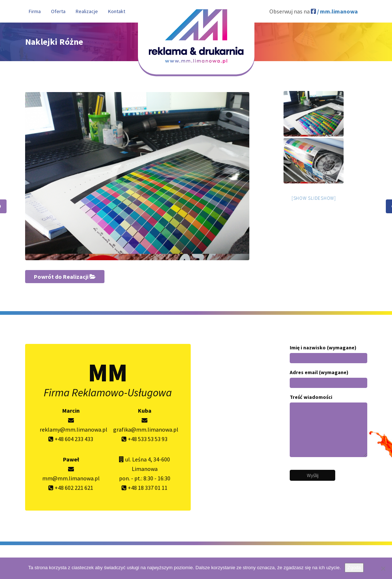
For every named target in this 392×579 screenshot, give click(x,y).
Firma (35, 11)
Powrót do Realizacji (65, 277)
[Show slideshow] (314, 198)
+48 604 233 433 (71, 439)
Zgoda (354, 568)
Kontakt (117, 11)
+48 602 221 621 (71, 488)
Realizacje (87, 11)
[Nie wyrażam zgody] (383, 568)
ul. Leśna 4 (138, 459)
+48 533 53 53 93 (144, 439)
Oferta (58, 11)
